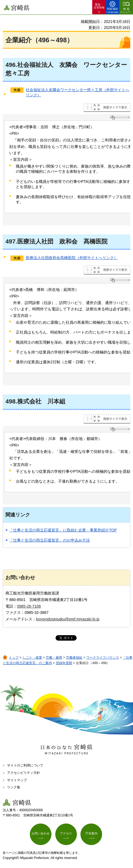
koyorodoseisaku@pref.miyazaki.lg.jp (68, 619)
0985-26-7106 (29, 606)
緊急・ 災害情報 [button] (99, 6)
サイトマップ (17, 780)
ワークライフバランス (103, 658)
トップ (14, 658)
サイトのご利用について (25, 765)
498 (11, 401)
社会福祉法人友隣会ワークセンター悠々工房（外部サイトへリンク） (77, 93)
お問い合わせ (41, 833)
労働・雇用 (54, 658)
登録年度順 (64, 663)
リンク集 (14, 787)
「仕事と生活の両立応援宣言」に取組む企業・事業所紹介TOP (63, 530)
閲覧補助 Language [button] (112, 10)
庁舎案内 (91, 833)
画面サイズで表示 (115, 107)
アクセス (66, 833)
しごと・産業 (32, 658)
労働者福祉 (74, 658)
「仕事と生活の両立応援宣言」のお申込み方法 (50, 540)
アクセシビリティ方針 (24, 773)
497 (11, 241)
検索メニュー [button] (125, 10)
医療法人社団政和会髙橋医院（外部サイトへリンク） (72, 258)
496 (11, 65)
